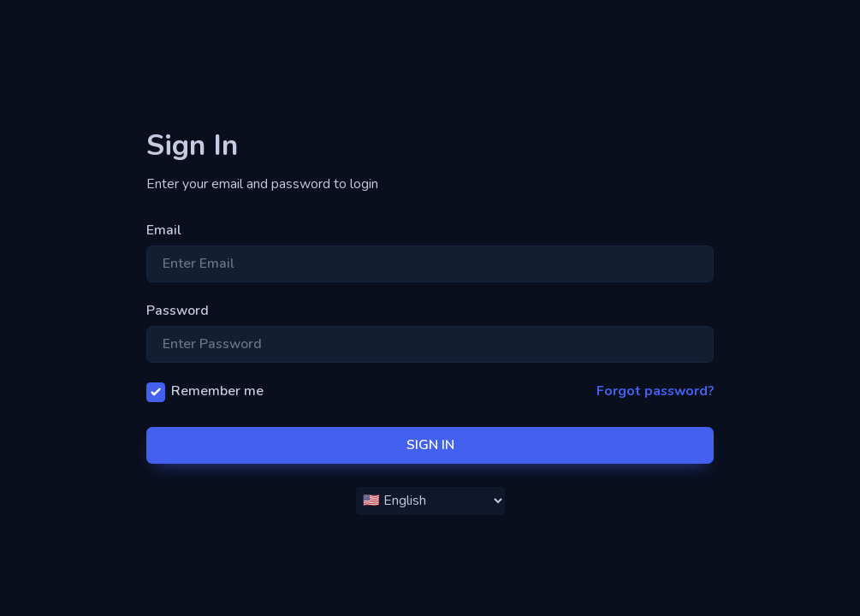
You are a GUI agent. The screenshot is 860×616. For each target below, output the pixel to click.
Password (178, 311)
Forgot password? (655, 391)
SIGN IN (430, 445)
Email (164, 230)
